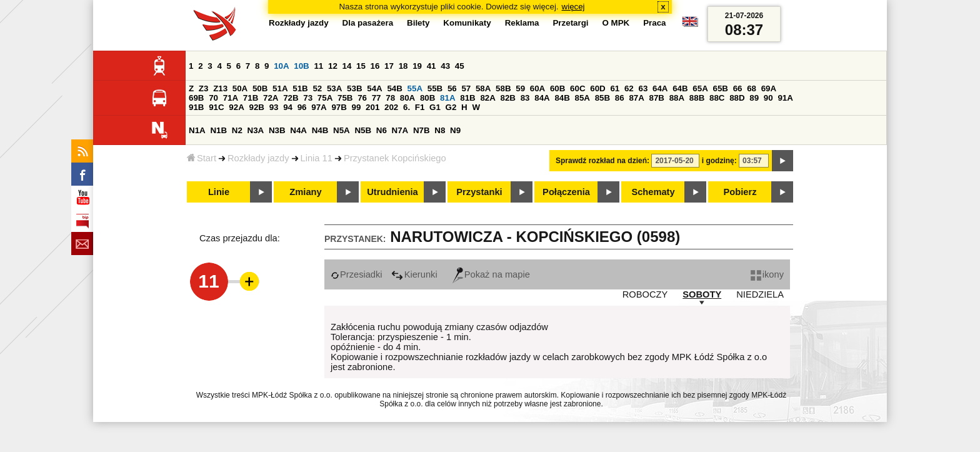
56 (452, 88)
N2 (237, 130)
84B (562, 98)
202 (391, 107)
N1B (218, 130)
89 (754, 98)
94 (288, 107)
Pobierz (740, 192)
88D (737, 98)
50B (260, 88)
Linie (219, 192)
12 (333, 66)
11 (318, 66)
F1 (420, 107)
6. (407, 107)
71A (231, 98)
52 (317, 88)
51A (280, 88)
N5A (342, 130)
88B (697, 98)
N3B (277, 130)
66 (738, 88)
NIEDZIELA (760, 294)
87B (657, 98)
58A (483, 88)
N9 (455, 130)
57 (466, 88)
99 (357, 107)
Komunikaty (467, 23)
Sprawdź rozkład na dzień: (602, 161)
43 (445, 66)
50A (240, 88)
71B (251, 98)
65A (700, 88)
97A (319, 107)
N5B (363, 130)
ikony (767, 274)
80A (407, 98)
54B (394, 88)
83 (525, 98)
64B (680, 88)
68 (752, 88)
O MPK (616, 23)
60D (597, 88)
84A (542, 98)
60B (557, 88)
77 (377, 98)
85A (582, 98)
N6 (382, 130)
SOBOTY (702, 294)
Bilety (418, 23)
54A (374, 88)
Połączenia (566, 192)
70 (213, 98)
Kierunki (414, 274)
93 (274, 107)
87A (636, 98)
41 (432, 66)
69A (769, 88)
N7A (400, 130)
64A (660, 88)
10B (301, 66)
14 (347, 66)
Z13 (220, 88)
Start (202, 158)
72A (271, 98)
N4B (320, 130)
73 (308, 98)
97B (339, 107)
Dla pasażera (368, 23)
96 (302, 107)
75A (325, 98)
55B (435, 88)
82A (487, 98)
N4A (298, 130)
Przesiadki (357, 274)
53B (354, 88)
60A (537, 88)
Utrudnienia (392, 192)
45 (460, 66)
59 (520, 88)
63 (643, 88)
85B (602, 98)
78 (390, 98)
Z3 (204, 88)
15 (361, 66)
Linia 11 (317, 158)
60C (577, 88)
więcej (573, 7)
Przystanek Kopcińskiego (395, 158)
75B (345, 98)
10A (281, 66)
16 (375, 66)
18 (403, 66)
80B (427, 98)
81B (467, 98)
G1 (435, 107)
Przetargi (570, 23)
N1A (197, 130)
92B (256, 107)
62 (629, 88)
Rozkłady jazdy (258, 158)
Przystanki (479, 192)
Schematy (653, 192)
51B (300, 88)
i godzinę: (719, 161)
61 (615, 88)
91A (785, 98)
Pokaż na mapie (491, 274)
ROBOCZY (645, 294)
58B (503, 88)
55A (415, 88)
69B (196, 98)
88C (717, 98)
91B (196, 107)
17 (389, 66)
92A (236, 107)
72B (291, 98)
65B (720, 88)
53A (334, 88)
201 (372, 107)
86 (620, 98)
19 (417, 66)
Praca (654, 23)
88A (677, 98)
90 (768, 98)
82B (508, 98)
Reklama (522, 23)
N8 (440, 130)
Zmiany (305, 192)
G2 (451, 107)
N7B (422, 130)
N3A (256, 130)
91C (216, 107)
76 (362, 98)
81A (447, 98)
